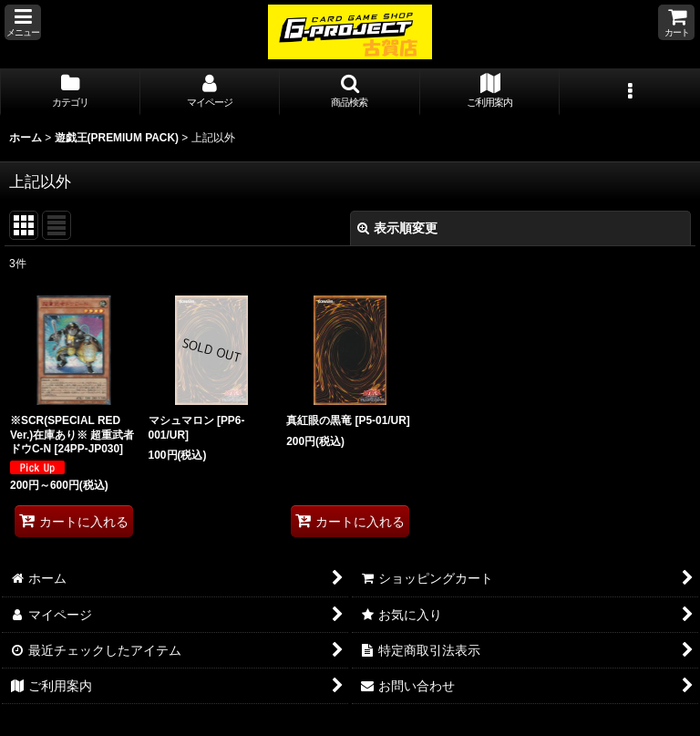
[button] (23, 22)
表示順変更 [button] (397, 228)
